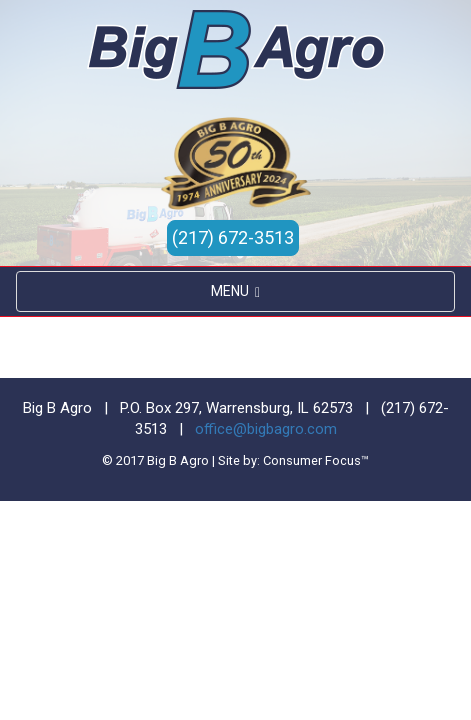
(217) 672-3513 (233, 237)
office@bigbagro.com (266, 429)
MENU (235, 291)
